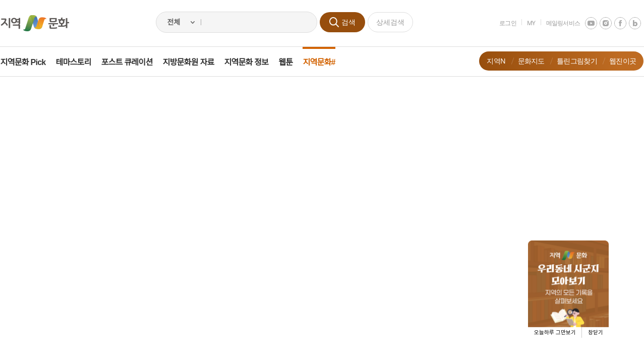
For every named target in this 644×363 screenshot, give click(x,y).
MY (524, 23)
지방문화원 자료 (196, 62)
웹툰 (293, 62)
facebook (613, 23)
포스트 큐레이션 (134, 62)
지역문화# (326, 62)
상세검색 (390, 22)
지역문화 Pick (30, 62)
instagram (599, 23)
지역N (489, 61)
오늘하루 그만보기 (555, 332)
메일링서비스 (556, 23)
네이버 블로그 (628, 23)
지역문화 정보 (254, 62)
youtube (584, 23)
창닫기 (596, 332)
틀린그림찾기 (570, 61)
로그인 (501, 23)
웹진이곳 (616, 61)
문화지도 (524, 61)
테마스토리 (81, 62)
